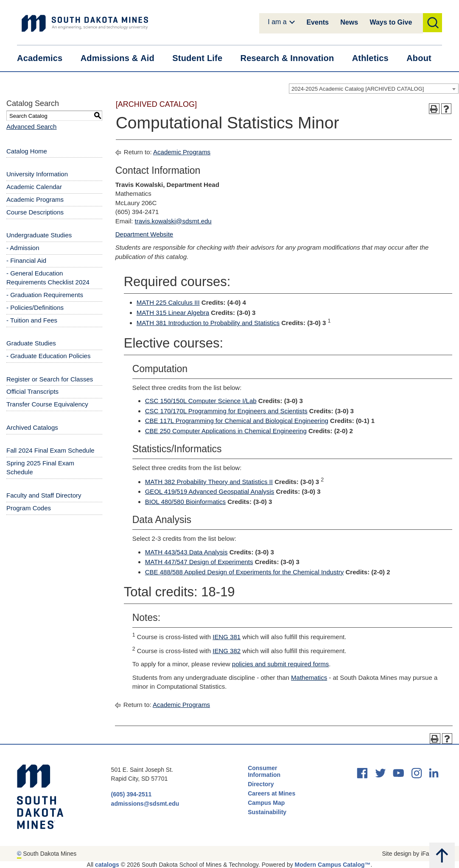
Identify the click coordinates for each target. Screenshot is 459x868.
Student (203, 58)
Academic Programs (35, 199)
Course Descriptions (35, 212)
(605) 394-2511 (132, 794)
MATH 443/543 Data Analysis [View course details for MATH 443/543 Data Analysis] (186, 552)
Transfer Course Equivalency (47, 404)
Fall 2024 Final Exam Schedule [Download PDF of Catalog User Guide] (50, 450)
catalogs (107, 865)
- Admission (23, 248)
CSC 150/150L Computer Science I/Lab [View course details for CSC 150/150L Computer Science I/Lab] (201, 401)
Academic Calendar (34, 187)
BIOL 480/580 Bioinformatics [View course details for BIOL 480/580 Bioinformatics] (185, 502)
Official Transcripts (32, 391)
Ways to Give (391, 22)
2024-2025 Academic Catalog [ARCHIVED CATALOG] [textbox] (358, 89)
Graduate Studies (31, 343)
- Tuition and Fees (32, 320)
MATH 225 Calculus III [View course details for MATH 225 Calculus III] (168, 302)
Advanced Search (31, 127)
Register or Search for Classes (50, 379)
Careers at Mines (271, 793)
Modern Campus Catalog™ (333, 865)
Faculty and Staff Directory (44, 495)
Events (317, 22)
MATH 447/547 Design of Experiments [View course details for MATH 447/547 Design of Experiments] (199, 562)
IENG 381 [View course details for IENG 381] (227, 637)
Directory (261, 784)
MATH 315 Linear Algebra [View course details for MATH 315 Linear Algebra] (173, 313)
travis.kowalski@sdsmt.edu (173, 221)
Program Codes (29, 508)
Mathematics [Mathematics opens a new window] (309, 677)
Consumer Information (264, 771)
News (349, 22)
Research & (292, 58)
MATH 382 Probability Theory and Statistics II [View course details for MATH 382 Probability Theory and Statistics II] (209, 482)
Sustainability (268, 812)
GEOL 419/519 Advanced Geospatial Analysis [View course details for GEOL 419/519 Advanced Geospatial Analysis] (210, 491)
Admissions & (123, 58)
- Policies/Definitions (35, 307)
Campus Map (266, 803)
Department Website (144, 234)
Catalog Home (27, 151)
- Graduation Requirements (45, 295)
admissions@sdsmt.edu (145, 804)
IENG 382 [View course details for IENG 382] (227, 651)
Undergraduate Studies (39, 235)
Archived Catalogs (32, 427)
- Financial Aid (26, 260)
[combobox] (374, 89)
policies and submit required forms (280, 664)
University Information (37, 174)
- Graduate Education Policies (48, 356)
